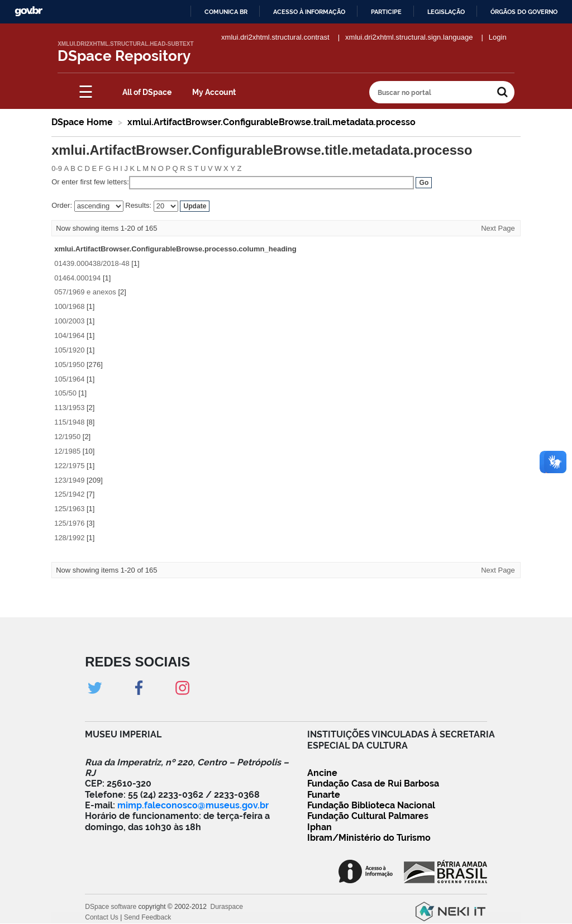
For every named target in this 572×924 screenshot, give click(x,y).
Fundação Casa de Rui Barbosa (373, 784)
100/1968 (69, 306)
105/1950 (69, 365)
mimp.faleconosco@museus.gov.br (193, 805)
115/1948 (69, 422)
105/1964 (69, 379)
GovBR (28, 11)
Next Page (498, 228)
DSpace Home (82, 122)
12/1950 (67, 437)
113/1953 (69, 408)
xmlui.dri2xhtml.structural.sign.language (409, 37)
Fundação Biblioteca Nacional (371, 805)
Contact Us (102, 917)
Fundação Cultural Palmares (368, 816)
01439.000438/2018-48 (92, 263)
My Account (214, 92)
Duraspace (227, 907)
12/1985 (67, 451)
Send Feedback (148, 917)
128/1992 (69, 538)
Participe (386, 12)
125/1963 (69, 509)
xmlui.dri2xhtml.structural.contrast (275, 37)
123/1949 (69, 480)
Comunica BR (226, 12)
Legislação (446, 12)
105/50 (65, 393)
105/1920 (69, 350)
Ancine (322, 773)
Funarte (324, 795)
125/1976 (69, 523)
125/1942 (69, 494)
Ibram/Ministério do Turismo (369, 838)
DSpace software (111, 907)
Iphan (320, 827)
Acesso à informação (309, 12)
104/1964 (69, 335)
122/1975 (69, 466)
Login (498, 37)
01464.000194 (77, 278)
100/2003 (69, 321)
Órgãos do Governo (524, 12)
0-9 (57, 168)
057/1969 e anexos (85, 292)
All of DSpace (147, 92)
